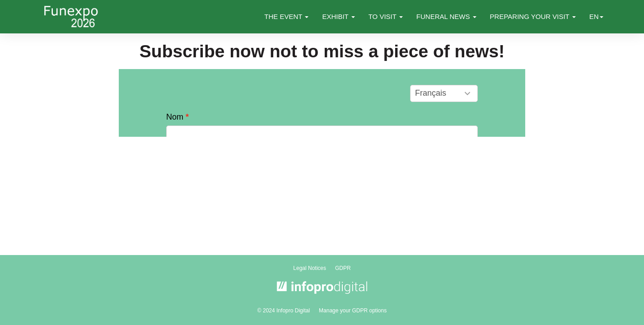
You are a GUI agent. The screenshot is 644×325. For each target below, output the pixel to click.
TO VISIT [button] (386, 16)
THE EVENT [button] (286, 16)
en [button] (596, 16)
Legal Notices (310, 268)
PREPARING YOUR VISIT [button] (533, 16)
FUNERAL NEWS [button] (446, 16)
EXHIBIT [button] (338, 16)
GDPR (343, 268)
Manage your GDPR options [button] (353, 311)
